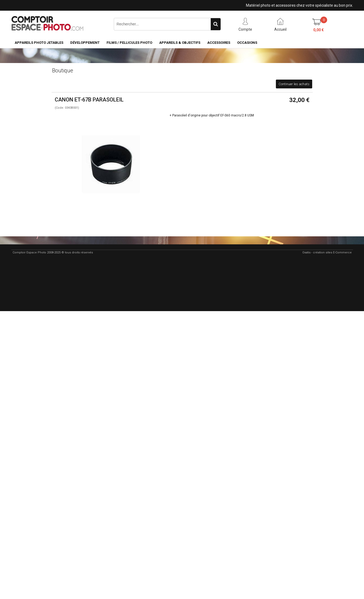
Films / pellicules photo (129, 43)
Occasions (247, 43)
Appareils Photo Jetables (39, 43)
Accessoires (219, 43)
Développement (85, 43)
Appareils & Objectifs (180, 43)
